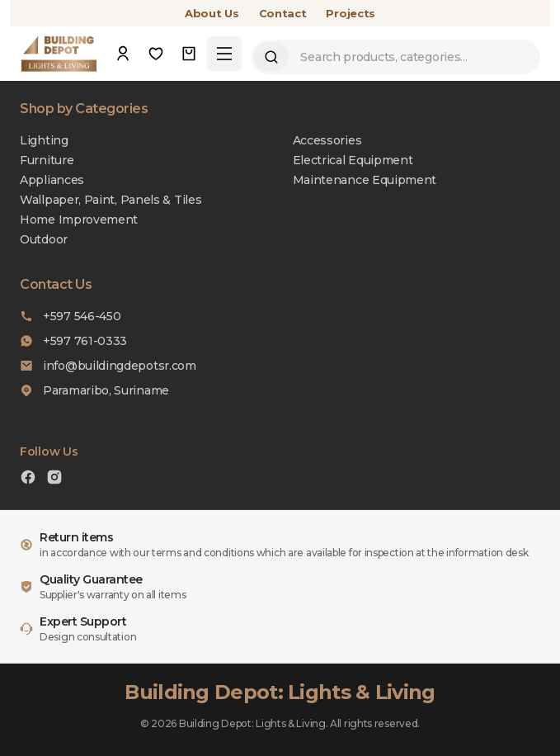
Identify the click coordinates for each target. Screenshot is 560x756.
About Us (212, 13)
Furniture (47, 160)
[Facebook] (28, 479)
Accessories (327, 140)
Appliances (52, 180)
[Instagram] (54, 479)
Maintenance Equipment (365, 180)
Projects (351, 13)
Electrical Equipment (353, 160)
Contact (283, 13)
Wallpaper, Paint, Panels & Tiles (111, 200)
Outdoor (44, 239)
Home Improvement (79, 220)
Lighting (44, 140)
